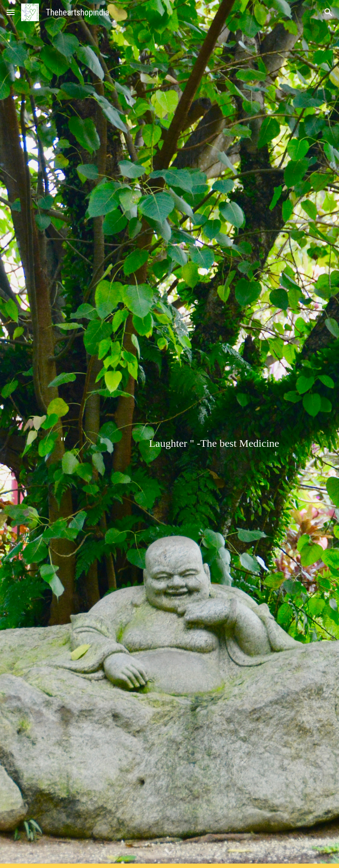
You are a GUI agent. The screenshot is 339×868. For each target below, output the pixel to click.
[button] (11, 12)
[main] (169, 434)
